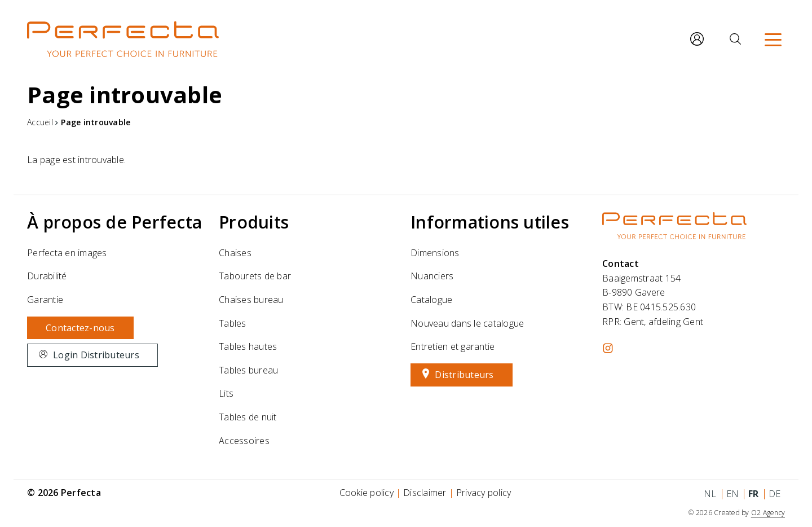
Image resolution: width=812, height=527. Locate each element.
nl (710, 494)
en (733, 494)
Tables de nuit (248, 417)
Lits (226, 393)
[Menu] (773, 39)
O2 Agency (768, 513)
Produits (254, 222)
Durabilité (47, 276)
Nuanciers (432, 276)
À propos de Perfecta (114, 222)
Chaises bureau (251, 300)
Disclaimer (425, 493)
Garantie (45, 300)
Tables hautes (248, 346)
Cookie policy (367, 493)
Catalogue (431, 300)
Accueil (40, 122)
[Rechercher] (735, 39)
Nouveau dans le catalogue (467, 323)
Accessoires (244, 441)
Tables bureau (248, 370)
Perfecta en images (67, 253)
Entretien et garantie (453, 346)
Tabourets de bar (255, 276)
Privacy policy (484, 493)
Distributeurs (464, 375)
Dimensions (435, 253)
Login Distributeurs (96, 355)
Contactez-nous (80, 328)
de (775, 494)
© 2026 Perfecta (64, 493)
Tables (233, 323)
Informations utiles (490, 222)
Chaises (235, 253)
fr (754, 494)
